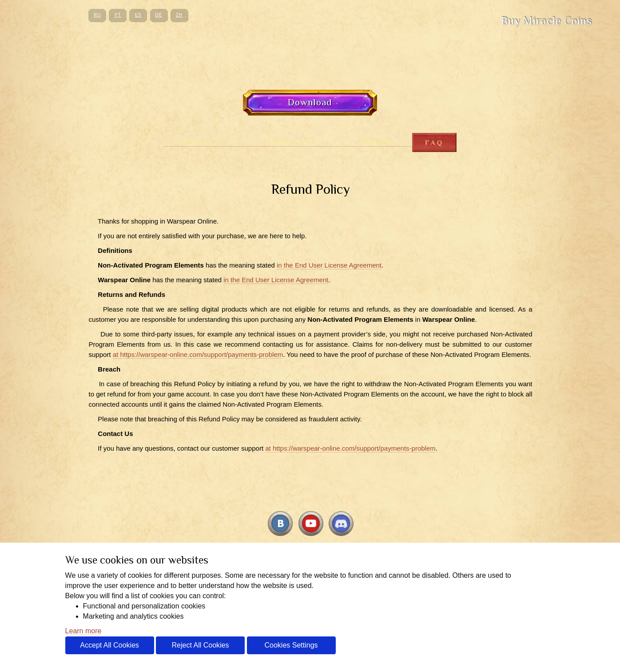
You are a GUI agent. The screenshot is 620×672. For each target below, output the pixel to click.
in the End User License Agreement (329, 265)
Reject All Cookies (201, 645)
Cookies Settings (291, 645)
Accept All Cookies (109, 645)
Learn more (83, 631)
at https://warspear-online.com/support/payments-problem (198, 354)
